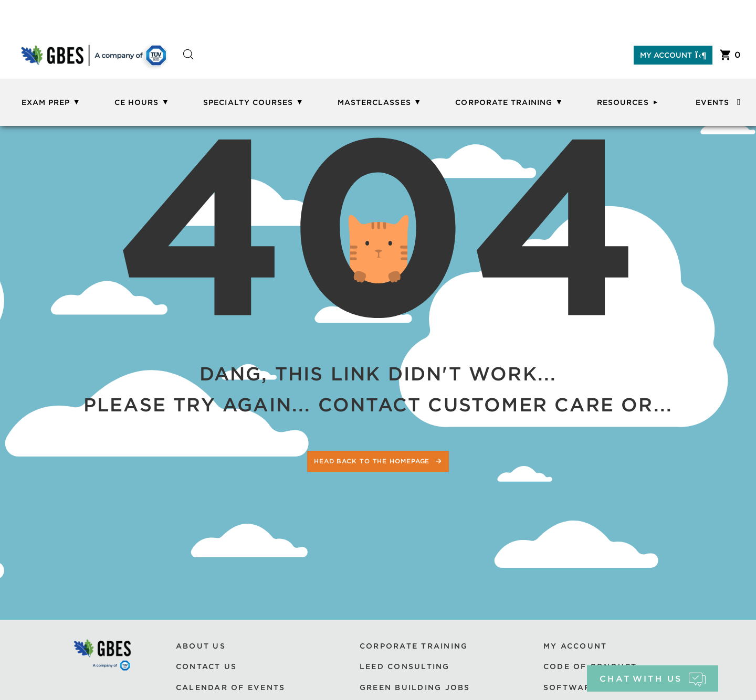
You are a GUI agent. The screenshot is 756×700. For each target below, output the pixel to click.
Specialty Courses (248, 102)
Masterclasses (374, 102)
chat (652, 679)
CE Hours (136, 102)
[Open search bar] (188, 64)
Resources (623, 102)
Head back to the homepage (373, 461)
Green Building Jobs (415, 687)
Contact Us (206, 666)
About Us (201, 646)
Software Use (581, 687)
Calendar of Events (230, 687)
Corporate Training (504, 102)
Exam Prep (46, 102)
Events (712, 102)
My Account (673, 55)
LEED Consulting (405, 666)
